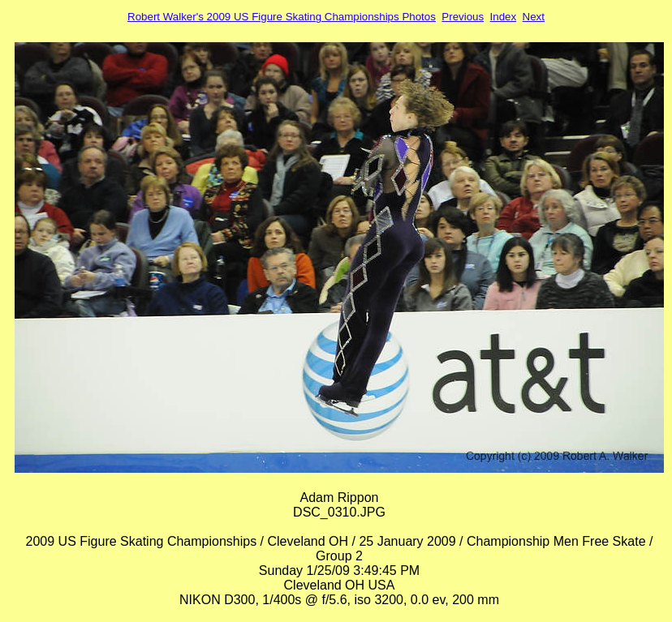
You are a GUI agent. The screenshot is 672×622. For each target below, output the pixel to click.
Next (534, 17)
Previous (463, 17)
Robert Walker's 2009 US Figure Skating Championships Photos (282, 17)
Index (504, 17)
